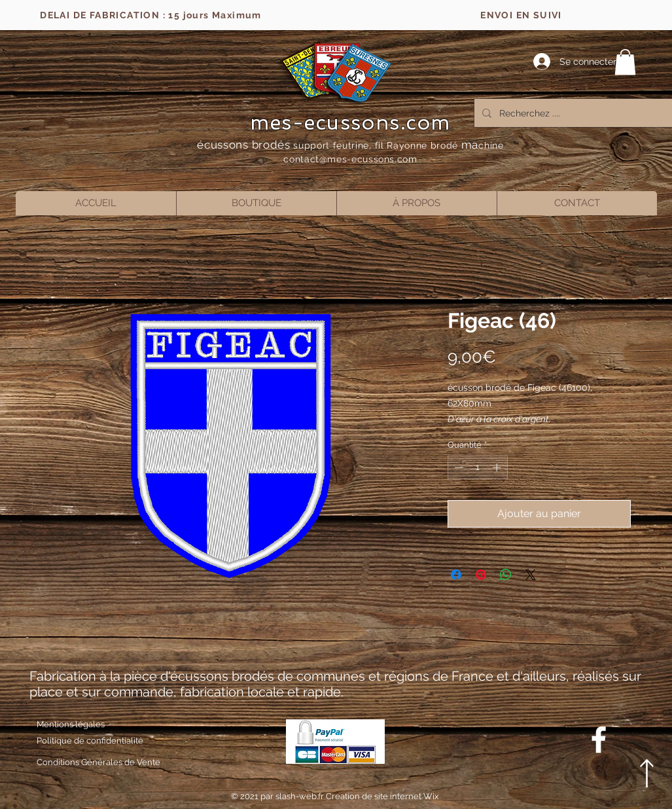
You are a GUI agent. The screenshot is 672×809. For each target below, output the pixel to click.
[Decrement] (457, 467)
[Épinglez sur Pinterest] (481, 575)
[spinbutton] (477, 467)
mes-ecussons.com (350, 122)
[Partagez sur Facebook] (456, 575)
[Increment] (498, 467)
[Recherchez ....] (572, 113)
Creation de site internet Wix (382, 796)
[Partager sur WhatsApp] (506, 575)
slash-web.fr (301, 796)
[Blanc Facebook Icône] (599, 740)
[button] (625, 62)
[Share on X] (531, 575)
